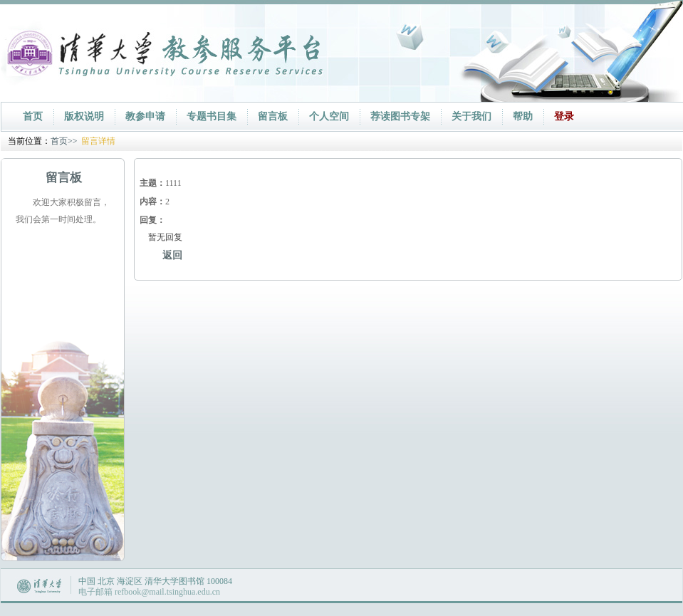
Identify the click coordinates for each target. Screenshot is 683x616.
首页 (33, 116)
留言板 (273, 116)
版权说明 (84, 116)
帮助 (523, 116)
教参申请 (145, 116)
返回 (172, 255)
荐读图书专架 (400, 116)
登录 (564, 116)
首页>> (64, 141)
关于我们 (471, 116)
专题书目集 (212, 116)
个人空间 (329, 116)
